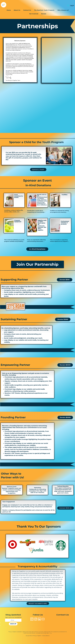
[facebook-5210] (32, 619)
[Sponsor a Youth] (38, 170)
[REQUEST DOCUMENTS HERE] (38, 603)
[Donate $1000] (63, 319)
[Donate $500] (65, 280)
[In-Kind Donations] (37, 249)
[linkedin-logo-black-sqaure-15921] (39, 619)
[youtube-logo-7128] (43, 619)
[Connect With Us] (66, 508)
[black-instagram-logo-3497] (36, 619)
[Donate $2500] (65, 365)
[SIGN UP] (13, 624)
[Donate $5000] (65, 417)
